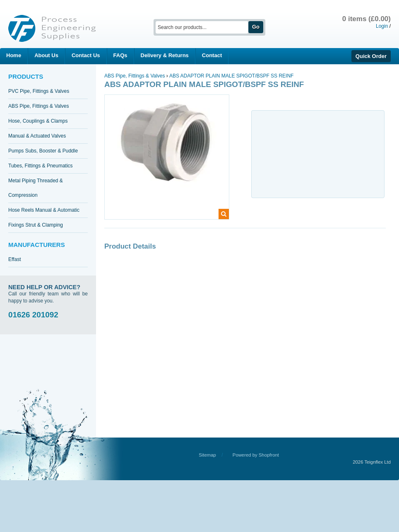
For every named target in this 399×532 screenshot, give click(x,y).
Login (382, 26)
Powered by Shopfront (256, 455)
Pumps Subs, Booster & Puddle (43, 151)
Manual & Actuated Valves (37, 136)
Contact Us (86, 55)
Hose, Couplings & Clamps (38, 121)
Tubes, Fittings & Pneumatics (41, 166)
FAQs (120, 55)
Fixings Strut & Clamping (36, 225)
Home (14, 55)
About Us (46, 55)
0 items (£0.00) (367, 19)
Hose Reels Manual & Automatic (44, 210)
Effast (14, 259)
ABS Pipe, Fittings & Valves (39, 106)
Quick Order (371, 56)
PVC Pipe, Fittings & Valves (39, 91)
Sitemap (207, 455)
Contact (212, 55)
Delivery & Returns (165, 55)
